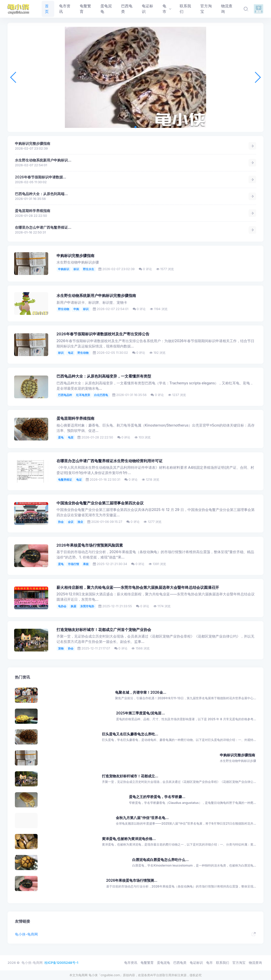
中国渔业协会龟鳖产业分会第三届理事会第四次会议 (100, 503)
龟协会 (62, 606)
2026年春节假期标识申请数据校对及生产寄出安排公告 (103, 334)
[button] (131, 127)
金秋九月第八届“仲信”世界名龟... (142, 818)
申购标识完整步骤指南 (33, 143)
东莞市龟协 (87, 606)
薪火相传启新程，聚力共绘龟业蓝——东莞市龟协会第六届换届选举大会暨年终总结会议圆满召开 (138, 588)
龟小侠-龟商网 (26, 934)
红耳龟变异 (83, 395)
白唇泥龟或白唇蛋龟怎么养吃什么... (160, 860)
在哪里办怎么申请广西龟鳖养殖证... (43, 227)
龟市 (209, 963)
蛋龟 (61, 437)
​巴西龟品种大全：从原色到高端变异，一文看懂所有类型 (104, 376)
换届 (73, 606)
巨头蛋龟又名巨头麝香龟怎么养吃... (130, 734)
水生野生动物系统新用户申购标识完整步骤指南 (96, 296)
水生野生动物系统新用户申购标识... (43, 160)
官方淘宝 (239, 963)
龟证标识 (196, 963)
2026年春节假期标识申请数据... (40, 177)
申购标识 (64, 269)
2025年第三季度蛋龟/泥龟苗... (141, 713)
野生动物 (64, 309)
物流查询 (255, 963)
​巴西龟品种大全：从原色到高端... (41, 194)
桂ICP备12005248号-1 (61, 963)
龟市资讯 (131, 963)
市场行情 (73, 564)
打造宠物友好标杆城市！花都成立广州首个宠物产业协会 (104, 630)
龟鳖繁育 (147, 963)
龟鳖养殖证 (65, 480)
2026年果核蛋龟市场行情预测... (132, 880)
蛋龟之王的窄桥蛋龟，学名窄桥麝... (157, 797)
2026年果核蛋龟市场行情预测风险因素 (90, 545)
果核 (86, 564)
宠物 (61, 648)
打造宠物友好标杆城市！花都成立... (130, 776)
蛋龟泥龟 (164, 963)
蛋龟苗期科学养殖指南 (33, 211)
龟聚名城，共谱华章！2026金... (141, 692)
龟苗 (71, 437)
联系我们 (223, 963)
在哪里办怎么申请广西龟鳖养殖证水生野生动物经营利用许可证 (110, 461)
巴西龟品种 (65, 395)
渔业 (80, 522)
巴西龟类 (180, 963)
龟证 (71, 353)
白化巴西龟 (101, 395)
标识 (76, 269)
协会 (61, 522)
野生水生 (89, 269)
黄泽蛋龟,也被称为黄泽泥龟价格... (129, 839)
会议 (71, 522)
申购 (76, 309)
